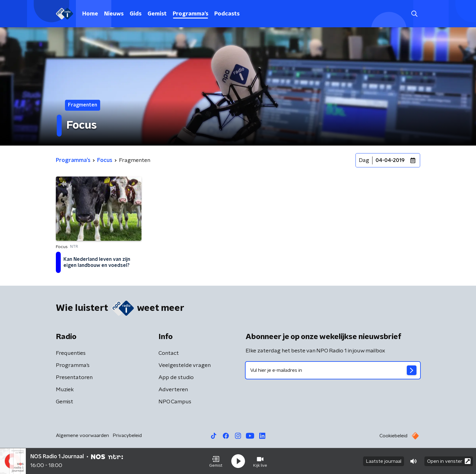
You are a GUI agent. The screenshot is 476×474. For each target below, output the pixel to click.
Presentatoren (74, 378)
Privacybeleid (127, 435)
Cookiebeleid (393, 436)
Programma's (190, 14)
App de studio (176, 378)
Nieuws (114, 14)
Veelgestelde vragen (185, 365)
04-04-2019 (390, 160)
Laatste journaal (384, 461)
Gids (136, 14)
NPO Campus (175, 402)
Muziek (65, 390)
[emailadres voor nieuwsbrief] (333, 370)
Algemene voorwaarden (82, 435)
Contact (169, 353)
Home (90, 14)
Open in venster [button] (449, 461)
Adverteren (173, 390)
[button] (216, 461)
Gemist (157, 14)
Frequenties (71, 353)
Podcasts (227, 14)
